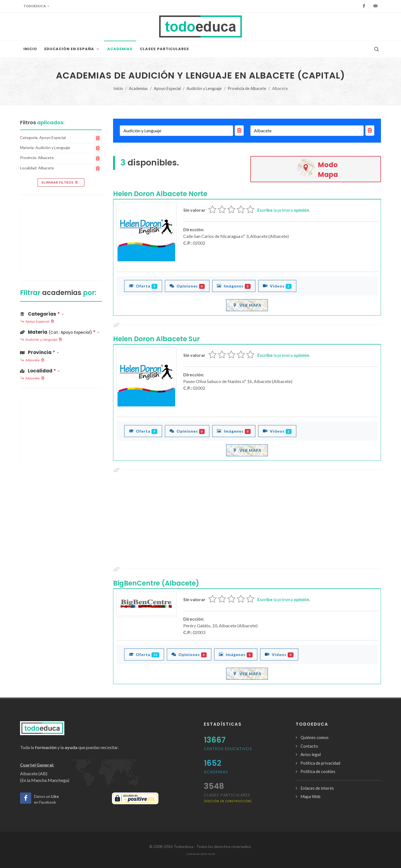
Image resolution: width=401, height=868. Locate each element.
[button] (61, 331)
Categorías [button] (42, 314)
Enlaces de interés (317, 788)
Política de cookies (318, 771)
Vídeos (277, 286)
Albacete (32, 360)
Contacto (309, 746)
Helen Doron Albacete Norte (160, 194)
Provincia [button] (40, 352)
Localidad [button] (40, 371)
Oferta (143, 286)
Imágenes (234, 286)
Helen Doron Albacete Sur (156, 339)
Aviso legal (311, 754)
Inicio (118, 88)
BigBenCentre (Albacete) (156, 583)
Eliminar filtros (60, 182)
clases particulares (228, 798)
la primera (284, 210)
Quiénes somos (315, 737)
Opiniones (187, 286)
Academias (138, 88)
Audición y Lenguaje (204, 88)
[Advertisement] (247, 520)
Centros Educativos (228, 749)
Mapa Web (310, 796)
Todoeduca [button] (36, 6)
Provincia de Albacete (247, 88)
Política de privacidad (320, 763)
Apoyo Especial (167, 88)
